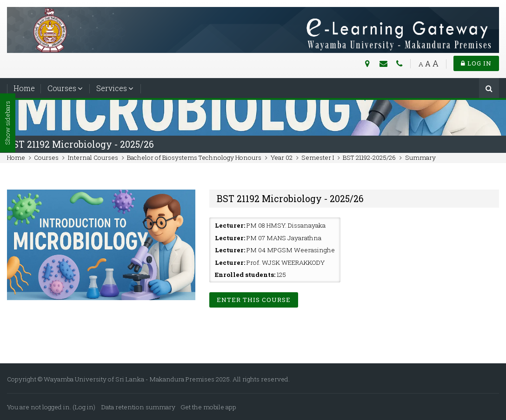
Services (112, 88)
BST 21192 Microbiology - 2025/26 (80, 144)
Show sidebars (7, 123)
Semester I (318, 157)
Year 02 (282, 157)
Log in (476, 63)
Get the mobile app (208, 407)
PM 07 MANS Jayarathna (284, 238)
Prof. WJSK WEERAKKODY (286, 262)
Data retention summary (138, 407)
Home (24, 88)
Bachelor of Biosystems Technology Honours (194, 157)
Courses (62, 88)
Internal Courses (93, 157)
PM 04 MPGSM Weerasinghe (291, 250)
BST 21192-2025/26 (369, 157)
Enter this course (254, 300)
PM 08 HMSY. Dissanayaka (286, 225)
